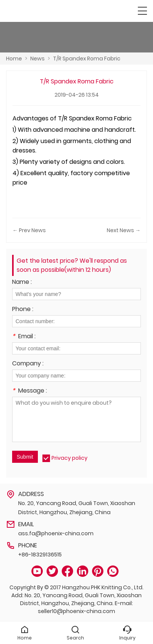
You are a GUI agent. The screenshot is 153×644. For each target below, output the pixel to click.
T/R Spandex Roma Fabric (87, 59)
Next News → (124, 230)
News (37, 59)
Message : (30, 391)
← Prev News (29, 230)
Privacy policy (69, 458)
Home (14, 59)
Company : (28, 364)
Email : (24, 337)
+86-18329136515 (40, 555)
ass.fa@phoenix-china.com (56, 533)
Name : (22, 283)
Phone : (23, 310)
